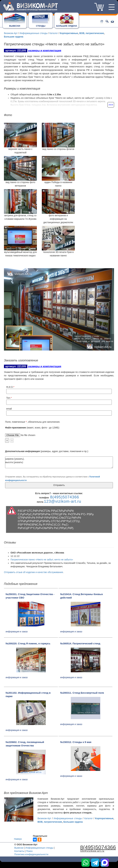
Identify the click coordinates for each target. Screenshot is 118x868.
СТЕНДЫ (41, 26)
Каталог (54, 33)
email (9, 409)
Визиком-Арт (11, 33)
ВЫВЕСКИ (15, 26)
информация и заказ (17, 632)
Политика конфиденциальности (31, 854)
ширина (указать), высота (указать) (59, 462)
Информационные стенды (33, 33)
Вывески (19, 848)
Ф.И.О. (10, 387)
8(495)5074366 (87, 8)
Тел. (8, 398)
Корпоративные (69, 33)
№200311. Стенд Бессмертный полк (82, 693)
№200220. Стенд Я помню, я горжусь (28, 643)
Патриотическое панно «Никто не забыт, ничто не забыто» (42, 560)
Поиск (29, 851)
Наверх (18, 839)
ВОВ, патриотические (92, 33)
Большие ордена (14, 37)
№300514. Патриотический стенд (80, 643)
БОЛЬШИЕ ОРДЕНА (67, 26)
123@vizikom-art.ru (63, 501)
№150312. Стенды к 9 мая (76, 742)
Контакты (19, 851)
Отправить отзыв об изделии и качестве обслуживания (33, 572)
